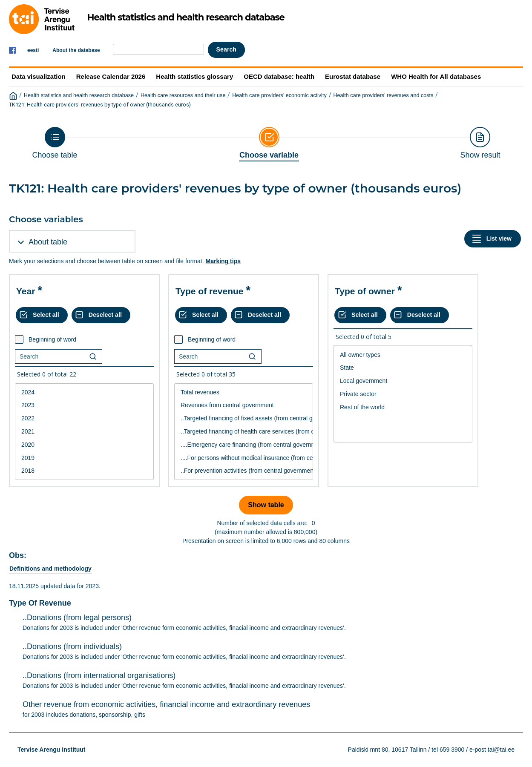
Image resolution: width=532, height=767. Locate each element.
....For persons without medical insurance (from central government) (244, 458)
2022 (84, 418)
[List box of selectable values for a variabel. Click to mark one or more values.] (84, 432)
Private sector (403, 394)
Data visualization (39, 76)
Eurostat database (353, 76)
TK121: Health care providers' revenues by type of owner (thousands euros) (100, 105)
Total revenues (244, 392)
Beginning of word (52, 339)
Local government (403, 381)
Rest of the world (403, 407)
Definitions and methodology (50, 569)
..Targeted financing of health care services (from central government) (244, 432)
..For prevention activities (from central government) (244, 471)
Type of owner (365, 291)
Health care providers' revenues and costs (383, 95)
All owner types (403, 355)
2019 (84, 458)
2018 (84, 471)
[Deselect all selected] (101, 315)
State (403, 368)
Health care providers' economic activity (279, 95)
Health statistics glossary (194, 76)
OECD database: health (279, 76)
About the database (76, 50)
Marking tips (223, 261)
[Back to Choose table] (55, 143)
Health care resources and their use (183, 95)
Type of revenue (210, 291)
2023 (84, 405)
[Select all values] (42, 315)
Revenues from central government (244, 405)
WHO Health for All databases (436, 76)
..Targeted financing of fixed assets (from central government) (244, 418)
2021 (84, 432)
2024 (84, 392)
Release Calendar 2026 (111, 76)
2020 (84, 445)
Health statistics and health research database (79, 95)
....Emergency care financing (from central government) (244, 445)
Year (26, 291)
